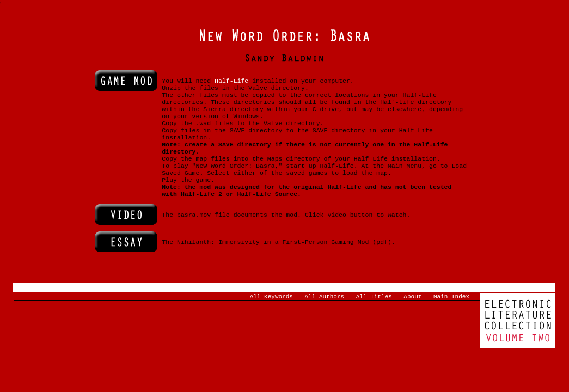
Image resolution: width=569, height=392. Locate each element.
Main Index (451, 317)
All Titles (374, 317)
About (412, 317)
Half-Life (231, 82)
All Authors (325, 317)
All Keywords (271, 317)
